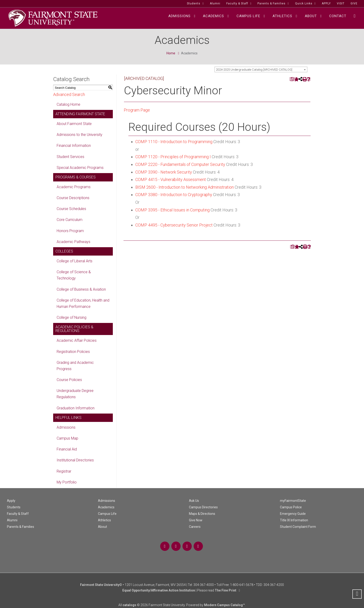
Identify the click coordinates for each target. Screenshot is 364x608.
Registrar (64, 471)
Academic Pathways (73, 242)
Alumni (12, 520)
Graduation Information (76, 408)
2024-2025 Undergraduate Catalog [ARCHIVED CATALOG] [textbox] (254, 70)
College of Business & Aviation (81, 289)
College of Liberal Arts (75, 261)
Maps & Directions (202, 514)
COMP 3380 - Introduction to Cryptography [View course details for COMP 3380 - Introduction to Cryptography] (174, 195)
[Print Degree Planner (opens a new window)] (291, 79)
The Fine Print (226, 590)
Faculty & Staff (18, 514)
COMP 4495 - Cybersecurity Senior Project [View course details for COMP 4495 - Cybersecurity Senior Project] (174, 225)
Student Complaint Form (298, 527)
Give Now (196, 520)
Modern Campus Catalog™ (224, 605)
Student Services (70, 157)
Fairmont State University (100, 585)
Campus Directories (203, 507)
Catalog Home (68, 104)
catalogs (129, 605)
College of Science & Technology (74, 275)
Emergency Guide (293, 514)
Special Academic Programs (80, 168)
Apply (11, 501)
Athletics (104, 520)
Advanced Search (69, 94)
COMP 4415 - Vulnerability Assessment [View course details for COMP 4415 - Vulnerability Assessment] (171, 179)
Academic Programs (74, 187)
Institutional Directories (75, 460)
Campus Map (67, 438)
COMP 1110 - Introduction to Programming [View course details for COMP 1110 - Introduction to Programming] (174, 142)
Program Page (137, 110)
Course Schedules (71, 209)
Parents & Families (21, 527)
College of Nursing (71, 317)
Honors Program (70, 231)
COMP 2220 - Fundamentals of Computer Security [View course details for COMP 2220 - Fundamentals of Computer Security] (180, 164)
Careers (195, 527)
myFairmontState (293, 501)
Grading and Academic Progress (75, 366)
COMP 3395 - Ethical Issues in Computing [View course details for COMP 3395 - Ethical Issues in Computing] (172, 210)
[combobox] (261, 69)
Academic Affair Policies (77, 340)
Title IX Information (294, 520)
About (102, 527)
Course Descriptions (73, 198)
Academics (106, 507)
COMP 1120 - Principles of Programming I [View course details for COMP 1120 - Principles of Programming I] (173, 157)
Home (171, 53)
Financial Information (74, 146)
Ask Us (194, 501)
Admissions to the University (80, 135)
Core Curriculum (70, 220)
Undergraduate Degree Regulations (75, 394)
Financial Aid (67, 449)
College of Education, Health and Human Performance (83, 303)
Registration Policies (73, 352)
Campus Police (291, 507)
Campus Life (107, 514)
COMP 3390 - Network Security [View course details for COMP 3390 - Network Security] (164, 172)
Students (14, 507)
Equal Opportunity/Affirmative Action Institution (159, 590)
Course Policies (69, 380)
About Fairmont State (74, 124)
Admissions (66, 427)
